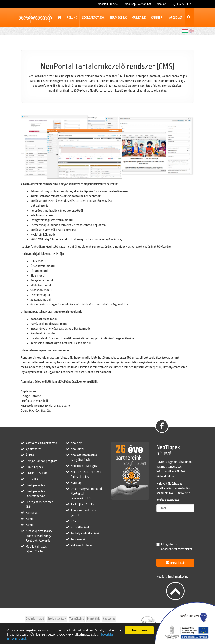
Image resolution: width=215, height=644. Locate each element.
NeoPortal (77, 449)
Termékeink (118, 18)
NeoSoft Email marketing (172, 577)
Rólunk (72, 18)
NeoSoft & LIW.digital (84, 466)
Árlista (30, 455)
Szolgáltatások (93, 18)
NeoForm (76, 443)
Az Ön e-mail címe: (168, 500)
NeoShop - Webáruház (138, 4)
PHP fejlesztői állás (83, 505)
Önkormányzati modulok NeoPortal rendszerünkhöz (87, 494)
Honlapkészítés (35, 485)
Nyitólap (76, 483)
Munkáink (139, 18)
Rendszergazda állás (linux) (84, 513)
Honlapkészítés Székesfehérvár (35, 494)
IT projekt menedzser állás (39, 505)
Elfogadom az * (174, 549)
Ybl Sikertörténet (82, 545)
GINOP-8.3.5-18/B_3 (38, 473)
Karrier (157, 18)
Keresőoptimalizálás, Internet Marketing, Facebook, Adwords (39, 536)
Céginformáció (35, 619)
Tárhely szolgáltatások (85, 533)
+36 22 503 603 (185, 4)
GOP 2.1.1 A (32, 479)
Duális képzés (34, 467)
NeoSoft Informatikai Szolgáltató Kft (84, 458)
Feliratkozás (175, 563)
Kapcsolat (175, 18)
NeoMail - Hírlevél (109, 4)
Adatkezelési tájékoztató (41, 443)
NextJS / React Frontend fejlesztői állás (86, 474)
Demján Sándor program (41, 461)
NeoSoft (162, 4)
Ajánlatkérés (33, 449)
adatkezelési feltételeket (177, 549)
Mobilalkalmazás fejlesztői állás (36, 549)
